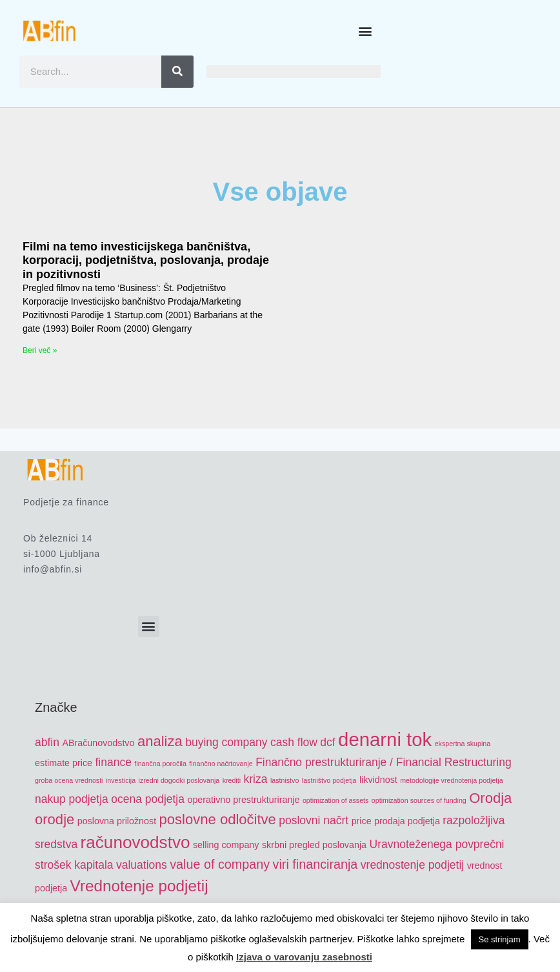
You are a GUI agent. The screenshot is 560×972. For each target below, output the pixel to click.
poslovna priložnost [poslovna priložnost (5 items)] (117, 821)
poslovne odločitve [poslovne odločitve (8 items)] (218, 819)
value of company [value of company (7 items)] (220, 864)
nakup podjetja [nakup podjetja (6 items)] (72, 799)
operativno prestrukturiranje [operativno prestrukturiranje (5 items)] (243, 800)
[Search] (177, 72)
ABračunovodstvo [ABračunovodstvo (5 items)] (98, 743)
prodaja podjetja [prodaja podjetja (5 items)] (407, 821)
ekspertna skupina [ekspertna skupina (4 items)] (463, 744)
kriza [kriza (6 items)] (256, 779)
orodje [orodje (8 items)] (55, 819)
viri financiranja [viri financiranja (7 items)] (315, 864)
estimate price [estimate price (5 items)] (64, 763)
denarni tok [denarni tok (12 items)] (385, 739)
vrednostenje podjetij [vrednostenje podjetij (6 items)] (412, 865)
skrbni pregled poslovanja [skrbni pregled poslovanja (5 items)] (314, 845)
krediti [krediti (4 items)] (232, 780)
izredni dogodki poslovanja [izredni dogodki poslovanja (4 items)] (179, 780)
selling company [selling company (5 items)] (226, 845)
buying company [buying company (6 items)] (226, 742)
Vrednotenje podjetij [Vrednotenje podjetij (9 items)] (139, 886)
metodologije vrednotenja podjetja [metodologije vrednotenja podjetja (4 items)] (451, 780)
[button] (365, 31)
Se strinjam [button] (500, 939)
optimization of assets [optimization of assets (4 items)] (335, 800)
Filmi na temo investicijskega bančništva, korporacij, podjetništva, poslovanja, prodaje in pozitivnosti (146, 260)
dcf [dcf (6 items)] (327, 742)
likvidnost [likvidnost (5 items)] (378, 780)
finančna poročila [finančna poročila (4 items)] (160, 764)
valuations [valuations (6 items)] (142, 865)
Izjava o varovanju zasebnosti (304, 957)
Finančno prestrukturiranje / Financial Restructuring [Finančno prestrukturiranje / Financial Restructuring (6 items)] (384, 762)
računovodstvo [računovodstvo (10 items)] (135, 842)
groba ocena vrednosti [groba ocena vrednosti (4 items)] (69, 780)
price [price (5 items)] (362, 821)
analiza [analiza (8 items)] (160, 741)
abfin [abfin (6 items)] (47, 742)
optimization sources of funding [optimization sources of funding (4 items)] (419, 800)
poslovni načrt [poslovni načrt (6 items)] (314, 820)
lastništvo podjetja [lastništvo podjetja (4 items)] (329, 780)
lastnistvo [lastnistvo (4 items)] (285, 780)
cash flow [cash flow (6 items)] (294, 742)
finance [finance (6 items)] (113, 762)
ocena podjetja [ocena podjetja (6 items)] (148, 799)
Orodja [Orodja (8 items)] (490, 798)
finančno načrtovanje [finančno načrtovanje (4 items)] (221, 764)
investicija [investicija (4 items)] (121, 780)
